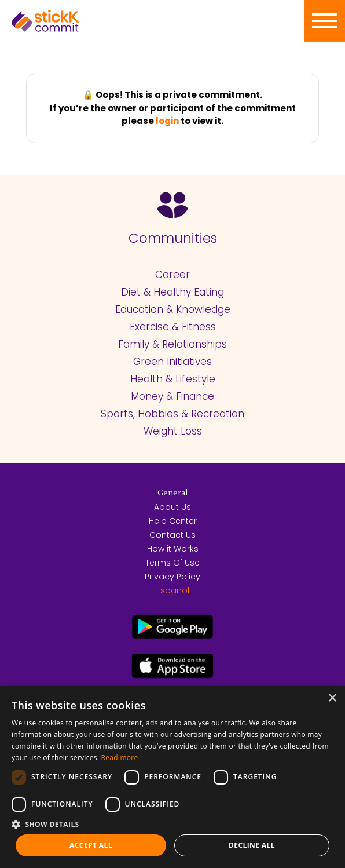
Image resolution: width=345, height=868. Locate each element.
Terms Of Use (172, 563)
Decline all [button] (252, 845)
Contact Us (172, 535)
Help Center (173, 521)
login (167, 121)
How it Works (173, 549)
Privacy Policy (172, 577)
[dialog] (172, 777)
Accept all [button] (91, 845)
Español (173, 590)
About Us (172, 507)
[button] (172, 824)
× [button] (332, 699)
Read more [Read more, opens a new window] (120, 758)
